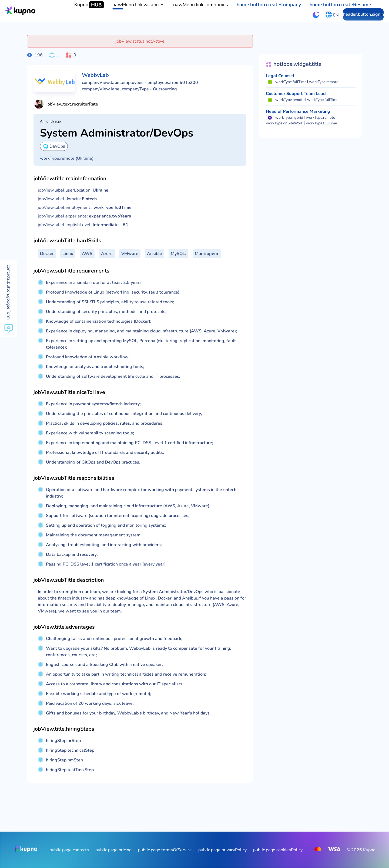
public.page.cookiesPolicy (278, 850)
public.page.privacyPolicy (222, 850)
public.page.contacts (69, 850)
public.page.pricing (113, 850)
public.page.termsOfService (165, 850)
